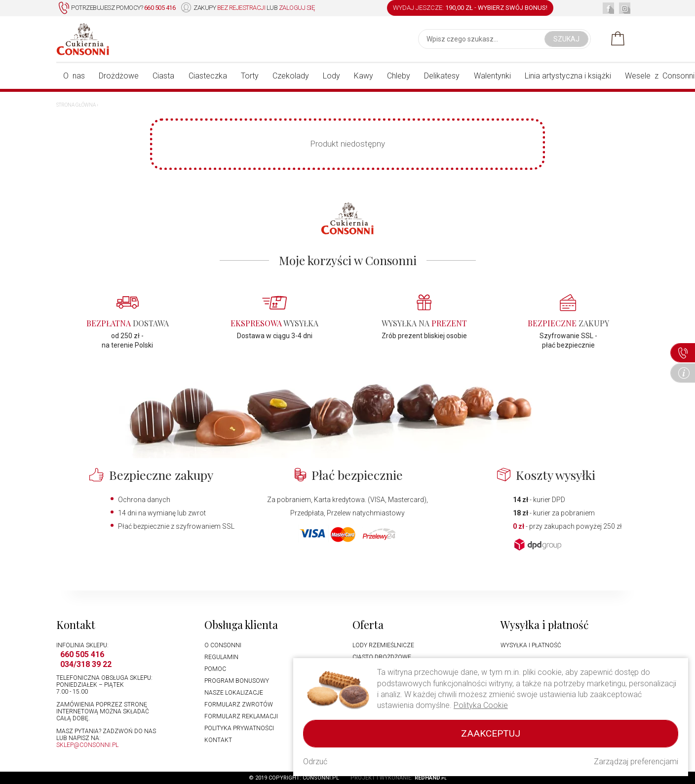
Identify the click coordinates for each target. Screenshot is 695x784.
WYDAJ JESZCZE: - (470, 8)
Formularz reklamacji (241, 716)
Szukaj (566, 39)
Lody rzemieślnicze (383, 645)
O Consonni (223, 645)
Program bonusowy (237, 681)
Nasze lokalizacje (234, 693)
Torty (250, 76)
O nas (74, 76)
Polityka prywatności (239, 728)
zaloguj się (297, 8)
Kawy (364, 76)
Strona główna (76, 105)
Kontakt (218, 740)
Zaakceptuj (491, 733)
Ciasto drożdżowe (382, 657)
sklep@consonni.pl (87, 745)
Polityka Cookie (481, 705)
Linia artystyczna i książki (568, 76)
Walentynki (492, 76)
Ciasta (163, 76)
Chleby (399, 76)
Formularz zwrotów (239, 705)
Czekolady (291, 76)
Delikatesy (442, 76)
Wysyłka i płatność (531, 645)
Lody (331, 76)
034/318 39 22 (86, 664)
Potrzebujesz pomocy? (117, 8)
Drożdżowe (119, 76)
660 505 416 (82, 654)
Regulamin (221, 657)
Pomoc (215, 669)
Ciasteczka (208, 76)
